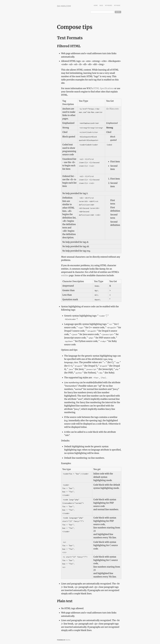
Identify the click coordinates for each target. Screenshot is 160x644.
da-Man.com (64, 6)
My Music (117, 6)
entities (65, 275)
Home (96, 6)
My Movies (109, 6)
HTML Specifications (103, 88)
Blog (101, 6)
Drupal (68, 640)
